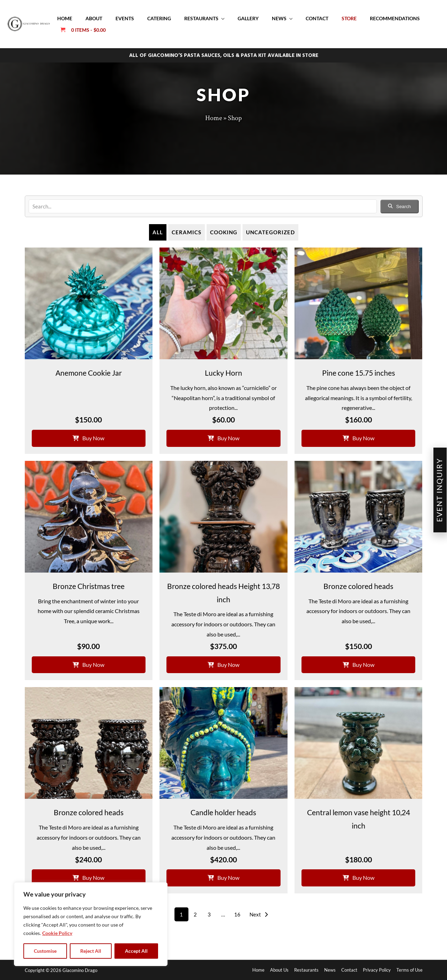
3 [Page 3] (209, 914)
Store (349, 18)
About (94, 18)
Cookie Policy (57, 933)
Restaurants (201, 18)
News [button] (279, 18)
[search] (203, 206)
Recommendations (395, 18)
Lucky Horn (223, 373)
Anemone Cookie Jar (89, 373)
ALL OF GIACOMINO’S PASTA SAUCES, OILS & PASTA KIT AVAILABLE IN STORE (224, 56)
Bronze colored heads (358, 586)
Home (65, 18)
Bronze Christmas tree (89, 586)
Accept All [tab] (136, 951)
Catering (159, 18)
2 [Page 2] (195, 914)
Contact (317, 18)
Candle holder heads (223, 812)
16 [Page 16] (237, 914)
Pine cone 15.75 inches (359, 373)
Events (125, 18)
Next (259, 914)
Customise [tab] (45, 951)
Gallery (248, 18)
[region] (91, 924)
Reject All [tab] (91, 951)
